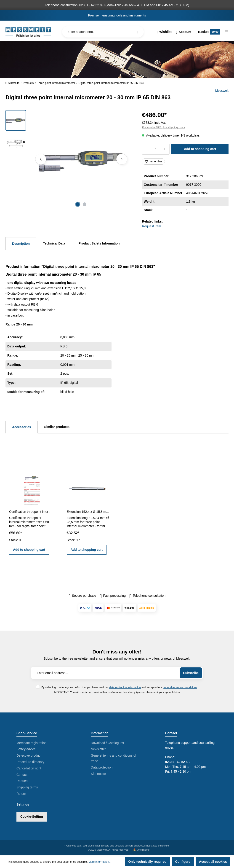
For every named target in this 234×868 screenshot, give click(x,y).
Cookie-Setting (32, 817)
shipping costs (101, 846)
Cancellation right (29, 768)
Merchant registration (32, 743)
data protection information (125, 687)
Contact (22, 775)
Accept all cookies (213, 862)
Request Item (151, 226)
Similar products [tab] (57, 427)
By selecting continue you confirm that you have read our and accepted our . (120, 687)
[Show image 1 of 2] (78, 204)
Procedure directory (30, 762)
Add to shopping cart (200, 149)
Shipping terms (27, 787)
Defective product (29, 755)
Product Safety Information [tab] (99, 243)
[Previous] (41, 159)
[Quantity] (156, 149)
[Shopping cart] (208, 32)
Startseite (12, 83)
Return (21, 794)
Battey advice (26, 749)
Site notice (98, 774)
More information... (100, 862)
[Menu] (226, 32)
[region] (68, 159)
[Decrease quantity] (147, 149)
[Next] (122, 159)
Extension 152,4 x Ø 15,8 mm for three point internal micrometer (88, 512)
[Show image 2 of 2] (85, 204)
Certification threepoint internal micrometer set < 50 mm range (31, 512)
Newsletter (98, 749)
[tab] (21, 244)
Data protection (102, 767)
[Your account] (184, 32)
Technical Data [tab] (54, 243)
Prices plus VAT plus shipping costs (163, 127)
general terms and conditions (180, 687)
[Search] (137, 32)
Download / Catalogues (107, 743)
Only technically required (147, 862)
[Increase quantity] (165, 149)
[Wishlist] (164, 32)
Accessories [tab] (22, 427)
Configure (183, 862)
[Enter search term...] (103, 32)
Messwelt (222, 91)
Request (22, 781)
